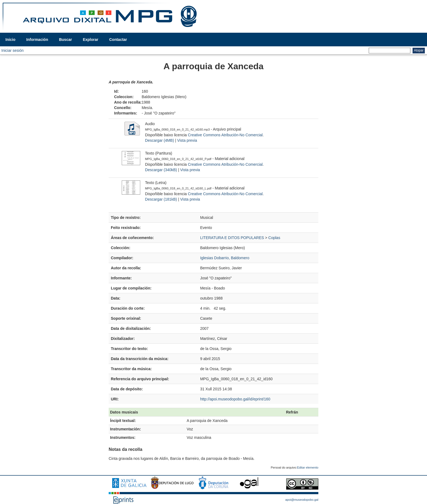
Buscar (65, 40)
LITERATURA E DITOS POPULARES (232, 238)
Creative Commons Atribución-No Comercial (225, 135)
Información (37, 40)
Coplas (274, 238)
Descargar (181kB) (161, 199)
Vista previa (187, 140)
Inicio (10, 40)
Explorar (91, 40)
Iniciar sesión (13, 50)
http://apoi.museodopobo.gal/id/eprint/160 (235, 399)
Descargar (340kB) (161, 170)
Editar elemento (308, 467)
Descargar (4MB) (160, 140)
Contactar (118, 40)
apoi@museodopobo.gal (302, 500)
